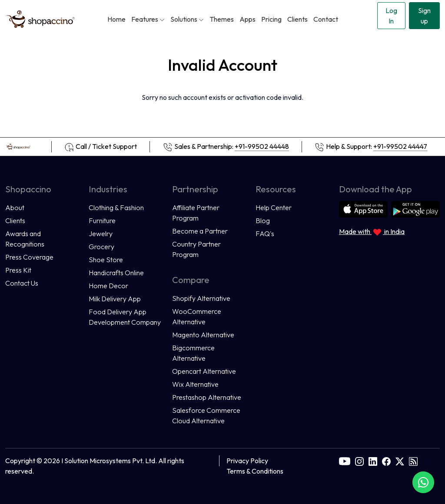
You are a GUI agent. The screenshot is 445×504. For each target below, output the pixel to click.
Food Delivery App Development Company (125, 317)
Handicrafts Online (116, 273)
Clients (297, 19)
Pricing (271, 19)
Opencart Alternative (204, 371)
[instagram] (359, 461)
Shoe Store (106, 260)
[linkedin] (373, 461)
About (15, 208)
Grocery (101, 247)
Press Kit (18, 270)
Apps (247, 19)
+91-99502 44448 (262, 146)
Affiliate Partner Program (196, 213)
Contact (326, 19)
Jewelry (101, 234)
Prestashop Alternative (207, 397)
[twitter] (400, 461)
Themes (222, 19)
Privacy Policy (247, 461)
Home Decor (108, 286)
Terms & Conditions (255, 471)
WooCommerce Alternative (197, 316)
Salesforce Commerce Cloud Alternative (206, 415)
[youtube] (345, 461)
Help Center (274, 208)
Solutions (187, 19)
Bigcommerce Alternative (193, 353)
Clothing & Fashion (116, 208)
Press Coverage (29, 257)
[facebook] (386, 461)
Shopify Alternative (201, 298)
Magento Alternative (203, 335)
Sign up (424, 16)
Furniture (102, 221)
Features (148, 19)
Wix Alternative (195, 384)
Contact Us (22, 283)
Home (116, 19)
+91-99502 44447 (400, 146)
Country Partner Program (196, 249)
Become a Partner (200, 231)
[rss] (413, 461)
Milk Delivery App (115, 299)
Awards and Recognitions (25, 239)
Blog (263, 221)
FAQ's (265, 234)
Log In (391, 16)
